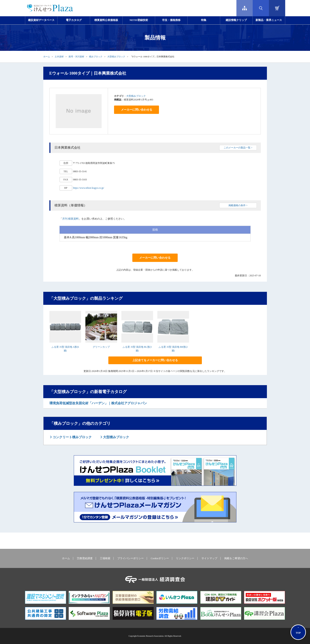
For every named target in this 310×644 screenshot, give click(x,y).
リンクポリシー (185, 558)
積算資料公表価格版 (106, 20)
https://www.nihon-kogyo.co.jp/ (89, 188)
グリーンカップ (101, 347)
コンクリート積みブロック (72, 437)
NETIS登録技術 (139, 20)
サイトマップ (209, 558)
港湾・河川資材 (76, 57)
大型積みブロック (116, 57)
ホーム (47, 57)
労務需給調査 (85, 558)
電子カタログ (74, 20)
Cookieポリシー (160, 558)
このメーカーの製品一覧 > (238, 148)
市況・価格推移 (171, 20)
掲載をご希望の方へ (236, 558)
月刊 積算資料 (70, 219)
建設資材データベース (41, 20)
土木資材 (59, 57)
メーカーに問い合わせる (137, 110)
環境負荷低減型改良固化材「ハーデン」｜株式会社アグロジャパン (98, 403)
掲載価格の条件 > (238, 205)
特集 (204, 20)
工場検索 (105, 558)
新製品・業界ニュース (269, 20)
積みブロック (96, 57)
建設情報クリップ (236, 20)
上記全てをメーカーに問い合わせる (155, 360)
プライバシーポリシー (131, 558)
